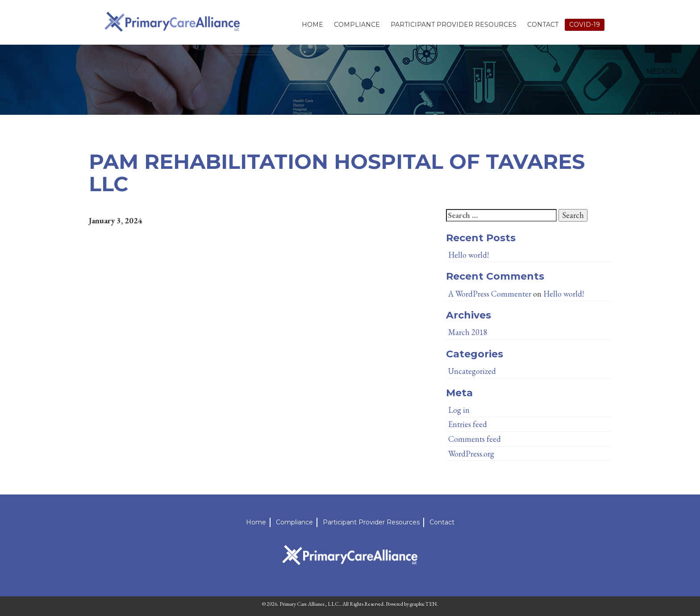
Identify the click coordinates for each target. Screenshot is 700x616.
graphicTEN (423, 604)
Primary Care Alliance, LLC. (310, 604)
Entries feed (468, 424)
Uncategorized (472, 371)
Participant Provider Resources (454, 25)
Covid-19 (585, 25)
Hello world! (469, 255)
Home (312, 25)
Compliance (357, 25)
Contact (543, 25)
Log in (459, 410)
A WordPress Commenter (490, 294)
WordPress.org (471, 454)
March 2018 (468, 332)
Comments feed (475, 439)
